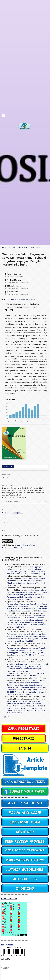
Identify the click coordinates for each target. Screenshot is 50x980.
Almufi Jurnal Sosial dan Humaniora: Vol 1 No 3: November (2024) (26, 573)
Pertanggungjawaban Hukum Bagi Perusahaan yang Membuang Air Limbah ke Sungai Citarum (27, 569)
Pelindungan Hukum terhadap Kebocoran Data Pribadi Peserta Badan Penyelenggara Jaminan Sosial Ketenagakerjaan (26, 636)
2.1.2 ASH (9, 466)
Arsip (13, 247)
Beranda (5, 247)
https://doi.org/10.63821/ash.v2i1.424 (21, 299)
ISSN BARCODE (7, 945)
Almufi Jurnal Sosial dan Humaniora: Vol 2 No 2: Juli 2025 (25, 598)
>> (9, 717)
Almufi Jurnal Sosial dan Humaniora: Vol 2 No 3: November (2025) (26, 655)
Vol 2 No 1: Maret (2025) (26, 247)
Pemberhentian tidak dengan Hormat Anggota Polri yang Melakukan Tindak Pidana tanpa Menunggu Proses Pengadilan (26, 650)
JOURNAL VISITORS (9, 899)
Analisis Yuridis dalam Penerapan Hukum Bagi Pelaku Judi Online (26, 579)
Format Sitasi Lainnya (11, 502)
